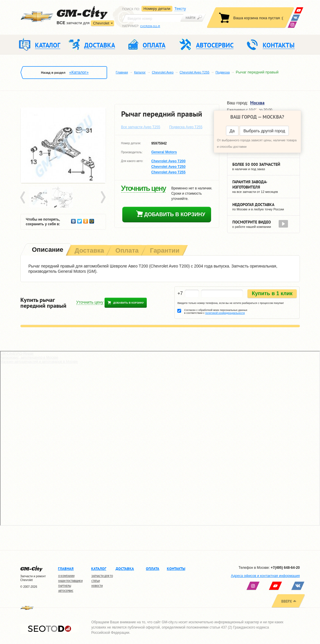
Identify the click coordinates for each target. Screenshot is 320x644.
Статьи (96, 581)
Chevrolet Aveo (162, 72)
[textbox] (153, 18)
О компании (66, 576)
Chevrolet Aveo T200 (168, 161)
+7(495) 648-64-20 (285, 568)
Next (103, 198)
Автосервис (66, 591)
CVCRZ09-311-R (150, 26)
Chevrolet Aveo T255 (195, 72)
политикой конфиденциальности (225, 313)
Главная (122, 72)
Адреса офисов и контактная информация (265, 576)
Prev (24, 198)
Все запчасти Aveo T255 (141, 127)
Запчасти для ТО (102, 576)
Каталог (140, 72)
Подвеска (223, 72)
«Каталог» (79, 72)
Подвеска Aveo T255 (186, 127)
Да (232, 131)
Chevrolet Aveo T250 (168, 167)
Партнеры (65, 586)
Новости (97, 586)
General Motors (164, 152)
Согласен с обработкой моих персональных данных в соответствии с (216, 312)
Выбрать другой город (264, 131)
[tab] (47, 250)
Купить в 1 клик (272, 293)
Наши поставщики (70, 581)
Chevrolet (101, 23)
